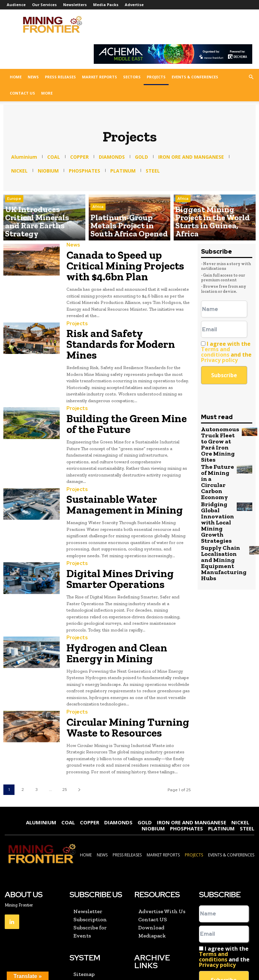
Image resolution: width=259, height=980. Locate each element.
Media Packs (106, 5)
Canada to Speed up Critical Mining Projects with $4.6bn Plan (128, 257)
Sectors (132, 77)
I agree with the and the (226, 352)
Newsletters (75, 5)
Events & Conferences (195, 77)
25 (65, 726)
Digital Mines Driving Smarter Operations (123, 530)
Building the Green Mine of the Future (124, 387)
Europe (14, 215)
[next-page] (79, 726)
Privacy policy (219, 360)
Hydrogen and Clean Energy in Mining (123, 598)
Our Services (44, 5)
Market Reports (99, 77)
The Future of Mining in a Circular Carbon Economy (216, 463)
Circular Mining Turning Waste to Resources (126, 666)
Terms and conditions (215, 352)
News (33, 77)
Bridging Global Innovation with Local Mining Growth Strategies (214, 492)
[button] (251, 77)
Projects (156, 77)
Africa (98, 215)
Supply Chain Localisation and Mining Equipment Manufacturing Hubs (218, 522)
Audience (16, 5)
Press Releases (60, 77)
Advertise (134, 5)
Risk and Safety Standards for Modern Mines (122, 319)
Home (16, 77)
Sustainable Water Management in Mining (127, 461)
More (47, 93)
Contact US (22, 93)
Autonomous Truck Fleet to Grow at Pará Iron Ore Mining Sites (217, 439)
